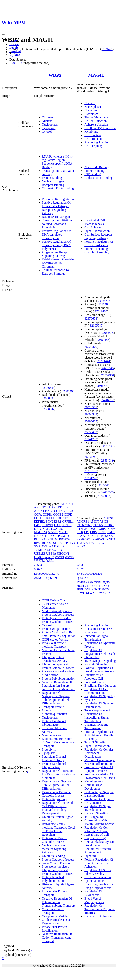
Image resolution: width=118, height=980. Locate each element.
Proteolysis (49, 749)
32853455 (103, 340)
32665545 (96, 326)
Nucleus (47, 121)
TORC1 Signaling (96, 742)
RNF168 (53, 539)
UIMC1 (39, 557)
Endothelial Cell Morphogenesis (95, 222)
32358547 (48, 409)
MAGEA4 (41, 532)
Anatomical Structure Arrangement (98, 851)
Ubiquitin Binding (53, 856)
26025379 (91, 347)
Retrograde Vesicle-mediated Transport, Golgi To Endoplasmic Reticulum (58, 829)
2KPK (89, 582)
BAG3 (49, 511)
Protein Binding (52, 178)
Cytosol (47, 132)
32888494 (68, 391)
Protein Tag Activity (55, 799)
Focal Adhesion (94, 682)
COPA (38, 514)
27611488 (103, 304)
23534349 (108, 460)
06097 (38, 569)
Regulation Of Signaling (100, 696)
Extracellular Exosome (56, 792)
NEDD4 (39, 536)
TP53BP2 (94, 543)
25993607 (91, 421)
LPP (87, 532)
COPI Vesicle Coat (54, 600)
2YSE (97, 586)
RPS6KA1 (108, 536)
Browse (14, 44)
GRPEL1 (68, 522)
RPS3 (38, 543)
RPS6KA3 (97, 539)
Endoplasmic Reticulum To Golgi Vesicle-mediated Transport (59, 742)
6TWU (81, 593)
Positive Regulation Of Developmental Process (99, 670)
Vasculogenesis (94, 781)
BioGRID (16, 63)
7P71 (108, 593)
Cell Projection (94, 139)
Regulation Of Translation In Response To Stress (100, 909)
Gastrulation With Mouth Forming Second (99, 822)
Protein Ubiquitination (56, 629)
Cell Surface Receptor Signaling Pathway (98, 236)
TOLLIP (59, 546)
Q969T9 (52, 578)
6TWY (100, 593)
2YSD (89, 586)
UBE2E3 (40, 553)
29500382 (91, 414)
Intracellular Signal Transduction (96, 638)
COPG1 (39, 518)
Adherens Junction (96, 124)
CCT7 (58, 511)
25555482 (91, 432)
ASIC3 (104, 522)
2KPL (98, 582)
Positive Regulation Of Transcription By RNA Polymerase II (56, 245)
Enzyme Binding (95, 838)
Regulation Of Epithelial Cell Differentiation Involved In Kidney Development (57, 808)
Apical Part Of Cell (97, 835)
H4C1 (38, 525)
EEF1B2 (39, 522)
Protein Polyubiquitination (59, 678)
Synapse (90, 700)
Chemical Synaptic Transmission (96, 726)
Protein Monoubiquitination (54, 712)
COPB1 (48, 514)
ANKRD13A (42, 507)
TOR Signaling (94, 817)
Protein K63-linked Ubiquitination (54, 765)
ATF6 (80, 525)
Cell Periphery (94, 146)
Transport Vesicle (53, 707)
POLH (71, 536)
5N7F (97, 589)
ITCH (58, 525)
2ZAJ (105, 586)
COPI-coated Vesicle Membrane (55, 606)
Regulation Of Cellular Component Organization (99, 753)
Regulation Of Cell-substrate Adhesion (97, 829)
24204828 (108, 400)
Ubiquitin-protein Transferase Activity (55, 659)
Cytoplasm (49, 128)
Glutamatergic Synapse (99, 792)
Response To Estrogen (56, 217)
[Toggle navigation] (3, 35)
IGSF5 (111, 529)
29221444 (104, 361)
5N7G (105, 589)
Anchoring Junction (97, 142)
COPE (68, 514)
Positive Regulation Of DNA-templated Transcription (56, 235)
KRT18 (67, 525)
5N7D (89, 589)
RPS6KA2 (83, 539)
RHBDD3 (40, 539)
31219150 (91, 471)
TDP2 (49, 546)
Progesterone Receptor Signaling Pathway (56, 254)
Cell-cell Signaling (96, 813)
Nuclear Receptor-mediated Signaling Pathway (54, 849)
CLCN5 (98, 525)
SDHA (58, 543)
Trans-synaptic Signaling (100, 661)
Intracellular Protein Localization (54, 929)
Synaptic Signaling (96, 664)
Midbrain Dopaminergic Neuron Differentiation (100, 762)
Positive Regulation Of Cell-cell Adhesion (99, 243)
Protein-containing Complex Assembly (97, 250)
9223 (80, 565)
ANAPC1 (67, 504)
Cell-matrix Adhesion (98, 916)
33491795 (102, 386)
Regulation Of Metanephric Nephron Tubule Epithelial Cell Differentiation (56, 698)
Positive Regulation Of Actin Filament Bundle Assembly (99, 735)
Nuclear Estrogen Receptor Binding (53, 183)
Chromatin (49, 117)
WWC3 (49, 557)
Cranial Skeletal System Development (100, 843)
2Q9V (106, 582)
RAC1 (111, 532)
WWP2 (70, 557)
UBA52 (52, 550)
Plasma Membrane (96, 117)
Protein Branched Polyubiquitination (54, 879)
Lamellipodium (94, 796)
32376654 (48, 388)
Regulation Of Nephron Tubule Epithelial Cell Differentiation (57, 785)
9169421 (107, 49)
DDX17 (63, 518)
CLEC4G (68, 511)
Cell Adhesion (93, 227)
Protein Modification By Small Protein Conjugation (59, 634)
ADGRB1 (83, 522)
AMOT (94, 522)
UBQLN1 (63, 553)
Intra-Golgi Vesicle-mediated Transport (54, 645)
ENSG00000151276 (89, 574)
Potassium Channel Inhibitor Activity (54, 758)
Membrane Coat (52, 735)
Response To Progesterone (59, 199)
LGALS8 (57, 529)
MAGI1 (96, 75)
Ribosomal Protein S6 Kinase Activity (98, 631)
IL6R (80, 532)
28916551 (91, 407)
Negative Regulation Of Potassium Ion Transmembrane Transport (59, 902)
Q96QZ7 (82, 578)
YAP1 (50, 561)
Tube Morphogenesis (98, 710)
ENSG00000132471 (47, 574)
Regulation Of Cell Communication (96, 691)
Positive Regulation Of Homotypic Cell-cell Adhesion (99, 863)
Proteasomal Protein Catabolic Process (55, 840)
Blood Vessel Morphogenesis (94, 900)
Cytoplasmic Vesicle (55, 916)
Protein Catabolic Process (58, 859)
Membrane (91, 132)
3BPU (80, 589)
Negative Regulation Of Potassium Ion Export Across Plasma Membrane (58, 686)
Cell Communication (98, 877)
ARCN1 (39, 511)
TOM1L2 (40, 550)
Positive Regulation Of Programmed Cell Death (100, 776)
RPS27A (64, 539)
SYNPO (110, 539)
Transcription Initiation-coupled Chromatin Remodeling (57, 224)
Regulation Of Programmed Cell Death (100, 652)
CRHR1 (109, 525)
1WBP (81, 582)
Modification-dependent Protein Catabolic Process (58, 613)
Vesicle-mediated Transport (53, 911)
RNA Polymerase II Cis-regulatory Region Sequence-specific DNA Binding (57, 162)
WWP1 (59, 557)
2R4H (80, 586)
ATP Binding (93, 174)
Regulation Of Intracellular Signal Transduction (96, 718)
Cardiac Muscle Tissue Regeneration (56, 922)
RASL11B (94, 536)
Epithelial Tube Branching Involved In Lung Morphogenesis (99, 884)
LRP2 (94, 532)
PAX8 (62, 536)
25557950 (108, 375)
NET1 (102, 532)
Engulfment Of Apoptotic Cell (94, 677)
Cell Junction (93, 135)
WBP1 (106, 543)
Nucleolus (91, 110)
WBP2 (55, 75)
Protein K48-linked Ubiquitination (54, 723)
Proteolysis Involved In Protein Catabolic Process (58, 620)
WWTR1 (40, 561)
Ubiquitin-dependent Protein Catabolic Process (58, 666)
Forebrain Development (99, 799)
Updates (15, 55)
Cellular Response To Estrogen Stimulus (55, 272)
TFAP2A (82, 543)
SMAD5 (39, 546)
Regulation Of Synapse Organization (99, 705)
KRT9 (46, 529)
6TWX (90, 593)
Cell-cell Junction (95, 121)
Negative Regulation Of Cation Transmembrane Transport (57, 938)
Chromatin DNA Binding (58, 188)
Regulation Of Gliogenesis (93, 893)
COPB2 (58, 514)
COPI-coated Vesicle (55, 639)
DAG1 (94, 529)
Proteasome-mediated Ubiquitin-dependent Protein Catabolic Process (58, 870)
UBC (61, 550)
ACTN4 (109, 518)
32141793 (91, 439)
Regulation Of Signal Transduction (98, 808)
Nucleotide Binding (97, 167)
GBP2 (103, 529)
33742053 (104, 496)
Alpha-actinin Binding (99, 178)
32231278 (91, 478)
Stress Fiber (92, 657)
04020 (80, 569)
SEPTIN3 (68, 543)
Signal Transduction (97, 231)
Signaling (90, 856)
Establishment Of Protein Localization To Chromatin (58, 263)
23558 (38, 565)
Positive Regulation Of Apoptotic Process (99, 769)
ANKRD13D (59, 507)
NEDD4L (51, 536)
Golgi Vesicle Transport (57, 863)
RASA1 (82, 536)
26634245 (91, 457)
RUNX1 (47, 543)
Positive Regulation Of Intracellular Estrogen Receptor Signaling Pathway (56, 208)
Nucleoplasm (50, 124)
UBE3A (51, 553)
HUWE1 (48, 525)
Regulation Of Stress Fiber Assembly (97, 872)
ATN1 (88, 525)
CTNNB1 (83, 529)
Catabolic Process (53, 796)
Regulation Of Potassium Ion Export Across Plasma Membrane (58, 774)
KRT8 (38, 529)
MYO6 (63, 532)
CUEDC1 (51, 518)
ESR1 (58, 522)
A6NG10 (40, 578)
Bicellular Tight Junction (100, 128)
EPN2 (49, 522)
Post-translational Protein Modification (58, 673)
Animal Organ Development (93, 787)
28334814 (104, 301)
